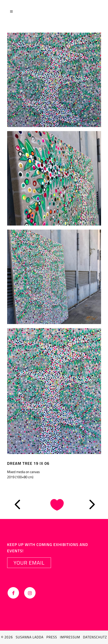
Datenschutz (95, 637)
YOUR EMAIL (29, 563)
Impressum (70, 637)
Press (52, 637)
